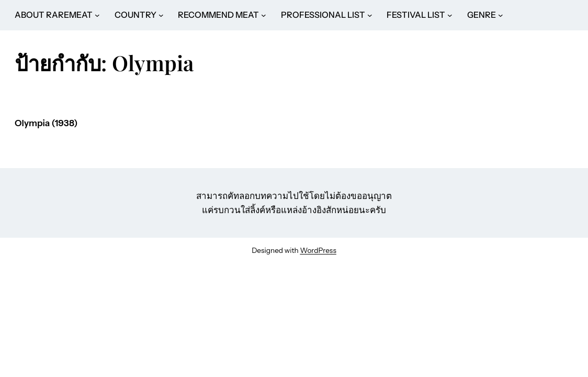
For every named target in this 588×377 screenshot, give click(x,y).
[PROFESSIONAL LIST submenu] (370, 15)
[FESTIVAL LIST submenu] (450, 15)
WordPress (318, 250)
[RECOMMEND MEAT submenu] (264, 15)
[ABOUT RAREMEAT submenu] (97, 15)
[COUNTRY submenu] (161, 15)
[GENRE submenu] (501, 15)
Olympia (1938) (46, 123)
